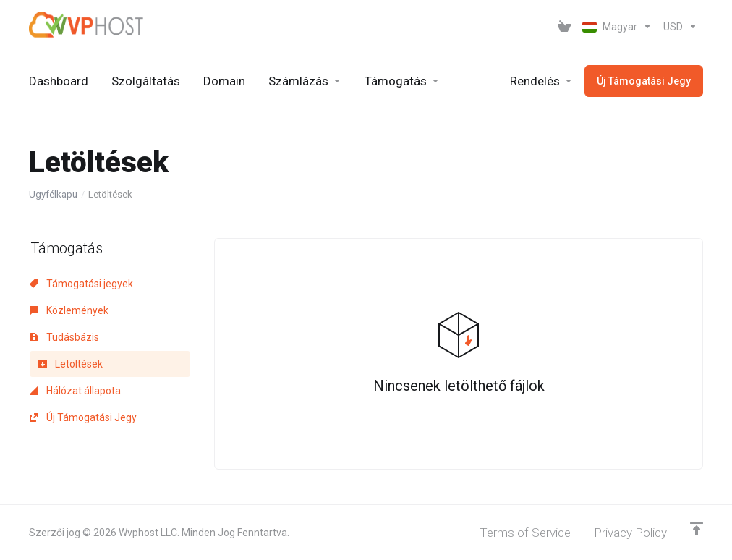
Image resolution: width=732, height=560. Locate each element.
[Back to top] (697, 529)
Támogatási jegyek (81, 284)
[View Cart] (564, 27)
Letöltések (71, 364)
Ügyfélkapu (53, 194)
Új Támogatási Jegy (83, 417)
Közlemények (69, 310)
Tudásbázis (64, 337)
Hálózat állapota (75, 391)
